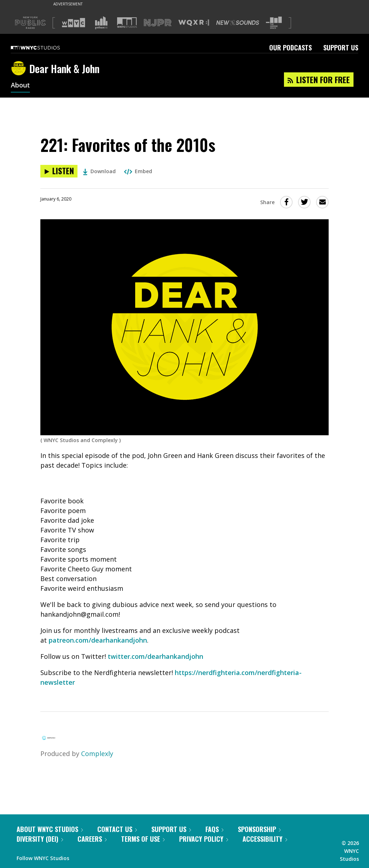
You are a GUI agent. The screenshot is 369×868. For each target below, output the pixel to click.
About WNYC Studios (50, 829)
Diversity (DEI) (40, 839)
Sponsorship (259, 829)
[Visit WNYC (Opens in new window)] (74, 23)
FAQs (214, 829)
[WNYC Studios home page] (44, 48)
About (20, 86)
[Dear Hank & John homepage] (20, 69)
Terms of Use (143, 839)
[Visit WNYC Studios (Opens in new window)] (127, 23)
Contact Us (117, 829)
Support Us (341, 48)
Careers (92, 839)
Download (99, 171)
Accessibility (265, 839)
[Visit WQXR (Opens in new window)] (194, 23)
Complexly (97, 754)
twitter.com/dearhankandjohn (155, 656)
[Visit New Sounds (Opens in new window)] (238, 23)
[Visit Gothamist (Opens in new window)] (101, 23)
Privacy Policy (204, 839)
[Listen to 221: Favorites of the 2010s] (59, 171)
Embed (138, 171)
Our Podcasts (290, 48)
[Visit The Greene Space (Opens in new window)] (274, 23)
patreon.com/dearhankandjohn (98, 640)
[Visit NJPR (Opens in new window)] (158, 23)
